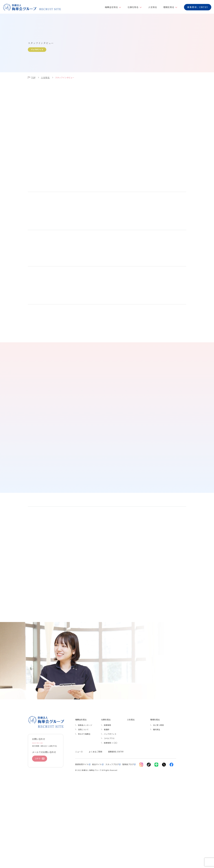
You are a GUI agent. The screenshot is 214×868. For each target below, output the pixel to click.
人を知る (153, 7)
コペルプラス (109, 814)
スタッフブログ (112, 840)
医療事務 (107, 801)
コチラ (40, 837)
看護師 (107, 806)
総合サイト (97, 840)
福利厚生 (157, 806)
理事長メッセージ (85, 801)
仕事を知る (133, 7)
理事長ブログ (128, 840)
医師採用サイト (82, 840)
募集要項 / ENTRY (198, 7)
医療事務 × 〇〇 (110, 819)
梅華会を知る (111, 7)
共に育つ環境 (158, 801)
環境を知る (169, 7)
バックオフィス (110, 810)
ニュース (79, 828)
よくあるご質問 (95, 828)
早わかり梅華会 (84, 810)
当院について (83, 806)
